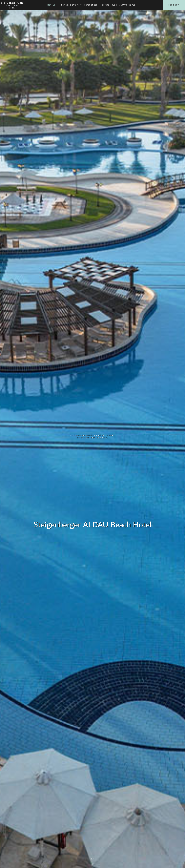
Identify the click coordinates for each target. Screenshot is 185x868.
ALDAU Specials (128, 5)
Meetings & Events (71, 5)
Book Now (174, 5)
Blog (114, 5)
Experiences (92, 5)
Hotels (52, 5)
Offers (106, 5)
